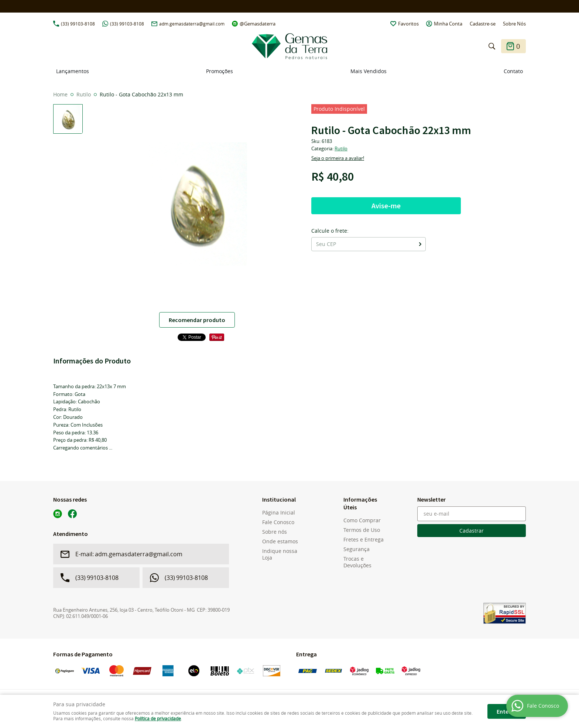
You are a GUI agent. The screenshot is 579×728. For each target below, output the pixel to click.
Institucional (279, 499)
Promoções (220, 71)
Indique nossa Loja (280, 554)
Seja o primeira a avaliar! (338, 158)
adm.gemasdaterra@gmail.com (192, 24)
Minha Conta (448, 24)
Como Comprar (362, 520)
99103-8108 (78, 24)
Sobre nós (275, 532)
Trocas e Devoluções (357, 562)
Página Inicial (279, 513)
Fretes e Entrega (364, 540)
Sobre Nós (514, 24)
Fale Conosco (278, 522)
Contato (513, 71)
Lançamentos (73, 71)
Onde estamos (280, 541)
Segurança (357, 549)
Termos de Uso (362, 530)
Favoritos (408, 24)
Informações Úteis (360, 503)
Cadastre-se (483, 24)
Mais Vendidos (369, 71)
